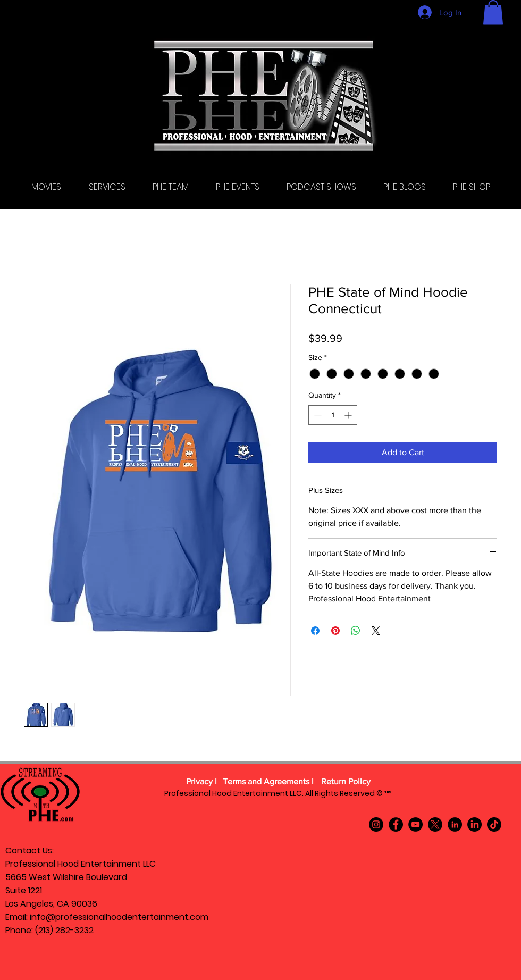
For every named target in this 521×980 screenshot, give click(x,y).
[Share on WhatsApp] (356, 631)
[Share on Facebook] (315, 631)
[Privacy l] (201, 782)
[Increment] (349, 415)
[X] (435, 824)
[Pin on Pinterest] (335, 631)
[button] (493, 12)
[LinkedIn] (455, 824)
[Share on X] (376, 631)
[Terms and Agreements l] (268, 782)
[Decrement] (317, 415)
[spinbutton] (333, 415)
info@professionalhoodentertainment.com (119, 917)
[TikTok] (494, 824)
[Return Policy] (346, 782)
